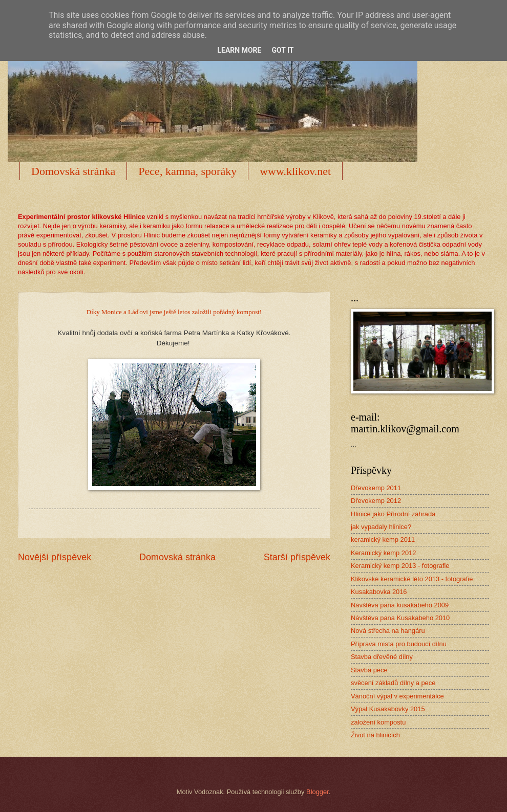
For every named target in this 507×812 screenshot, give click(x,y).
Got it (282, 50)
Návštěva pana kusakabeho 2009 (400, 605)
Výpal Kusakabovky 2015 (388, 709)
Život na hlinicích (375, 735)
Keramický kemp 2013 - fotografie (400, 566)
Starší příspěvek (297, 557)
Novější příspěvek (55, 557)
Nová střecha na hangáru (388, 631)
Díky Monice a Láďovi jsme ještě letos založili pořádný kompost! (174, 312)
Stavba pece (369, 670)
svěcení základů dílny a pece (393, 683)
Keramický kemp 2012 (383, 553)
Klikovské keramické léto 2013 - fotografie (412, 579)
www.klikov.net (295, 171)
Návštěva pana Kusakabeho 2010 (400, 618)
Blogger (318, 792)
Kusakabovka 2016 (379, 592)
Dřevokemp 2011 (376, 488)
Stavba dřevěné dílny (382, 657)
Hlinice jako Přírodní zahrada (393, 514)
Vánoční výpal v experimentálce (397, 696)
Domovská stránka (73, 171)
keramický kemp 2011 (383, 540)
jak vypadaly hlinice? (381, 527)
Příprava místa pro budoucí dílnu (399, 644)
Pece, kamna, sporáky (187, 171)
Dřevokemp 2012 (376, 501)
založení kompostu (378, 722)
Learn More (239, 50)
